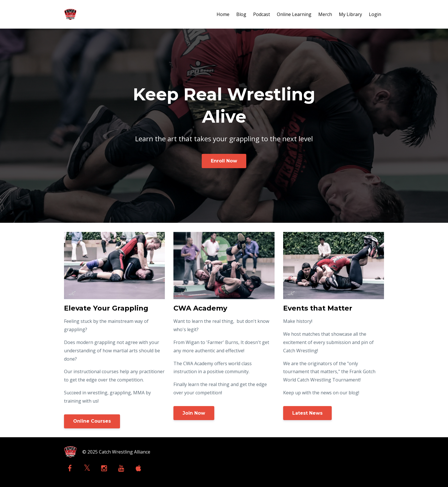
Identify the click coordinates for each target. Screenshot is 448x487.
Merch (325, 14)
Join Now (194, 413)
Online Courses (92, 421)
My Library (350, 14)
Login (375, 14)
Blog (241, 14)
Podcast (262, 14)
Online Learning (294, 14)
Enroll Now (224, 161)
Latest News (307, 413)
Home (223, 14)
